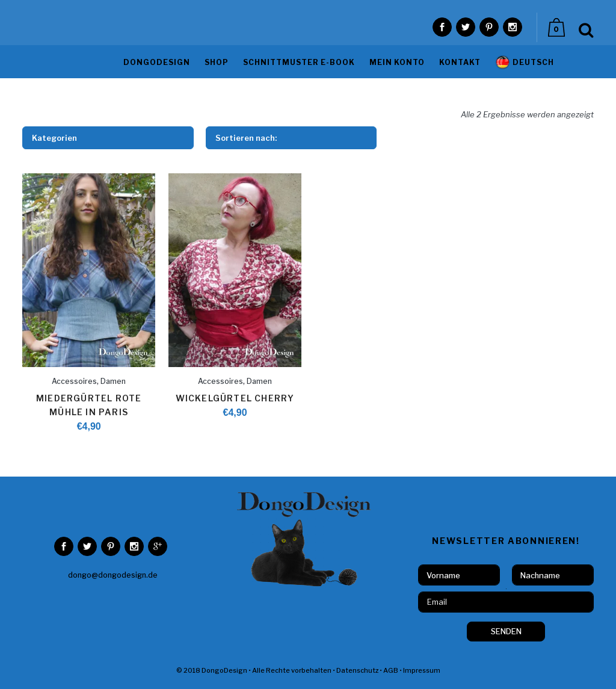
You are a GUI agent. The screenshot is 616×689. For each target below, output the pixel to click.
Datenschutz (357, 670)
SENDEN (506, 631)
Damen (113, 381)
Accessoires (74, 381)
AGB (391, 670)
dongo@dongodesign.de (113, 575)
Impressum (422, 670)
